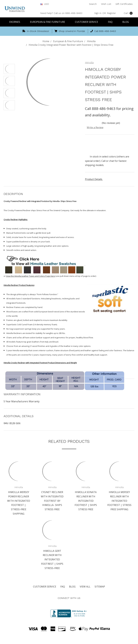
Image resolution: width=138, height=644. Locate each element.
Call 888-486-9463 (103, 31)
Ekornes (16, 22)
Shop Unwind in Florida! (70, 31)
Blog (126, 22)
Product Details (95, 179)
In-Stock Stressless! (36, 31)
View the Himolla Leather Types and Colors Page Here (30, 276)
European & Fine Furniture (49, 22)
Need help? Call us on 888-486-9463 (61, 13)
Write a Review (95, 127)
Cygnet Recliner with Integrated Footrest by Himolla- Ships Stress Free (52, 501)
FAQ (112, 22)
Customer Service (88, 22)
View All (85, 587)
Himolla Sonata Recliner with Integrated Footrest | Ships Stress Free (86, 501)
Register (111, 13)
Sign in (98, 13)
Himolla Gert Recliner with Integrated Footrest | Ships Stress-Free (52, 560)
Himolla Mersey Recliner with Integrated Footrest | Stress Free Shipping (119, 501)
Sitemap (100, 587)
